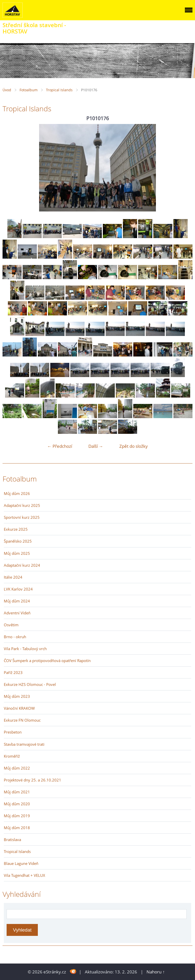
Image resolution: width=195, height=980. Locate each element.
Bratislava (12, 840)
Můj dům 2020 (17, 804)
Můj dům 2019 (17, 816)
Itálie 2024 (13, 577)
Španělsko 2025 (18, 541)
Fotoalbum (29, 90)
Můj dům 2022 (17, 768)
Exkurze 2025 (16, 529)
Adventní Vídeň (17, 613)
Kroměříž (12, 756)
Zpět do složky (134, 446)
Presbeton (13, 732)
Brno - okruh (15, 637)
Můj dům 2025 (17, 553)
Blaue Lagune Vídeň (21, 863)
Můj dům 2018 (17, 828)
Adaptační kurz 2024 (22, 565)
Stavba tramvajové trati (24, 744)
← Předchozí (60, 446)
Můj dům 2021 (17, 792)
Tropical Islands (59, 90)
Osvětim (11, 625)
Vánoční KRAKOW (19, 708)
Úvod (7, 90)
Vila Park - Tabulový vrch (25, 649)
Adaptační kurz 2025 (22, 505)
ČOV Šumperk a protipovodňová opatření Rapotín (47, 661)
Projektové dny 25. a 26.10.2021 (32, 780)
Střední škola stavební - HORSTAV (34, 28)
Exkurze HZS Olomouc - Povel (30, 684)
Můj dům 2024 (17, 601)
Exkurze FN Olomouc (22, 720)
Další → (96, 446)
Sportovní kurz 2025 (22, 517)
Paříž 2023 (13, 672)
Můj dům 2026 (17, 493)
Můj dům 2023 (17, 696)
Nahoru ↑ (156, 972)
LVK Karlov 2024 (18, 589)
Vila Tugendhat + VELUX (25, 875)
